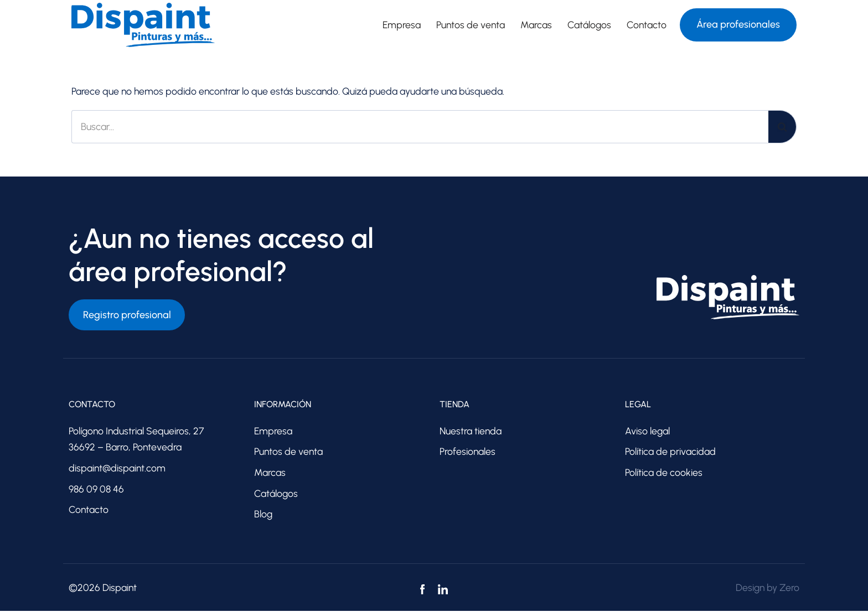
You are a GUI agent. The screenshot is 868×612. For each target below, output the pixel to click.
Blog (263, 515)
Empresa (399, 25)
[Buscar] (420, 127)
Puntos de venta (469, 25)
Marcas (535, 25)
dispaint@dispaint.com (118, 469)
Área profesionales (738, 24)
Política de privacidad (670, 452)
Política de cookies (664, 473)
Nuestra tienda (471, 431)
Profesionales (468, 452)
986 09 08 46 (96, 490)
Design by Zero (767, 589)
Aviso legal (648, 431)
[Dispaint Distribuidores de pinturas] (143, 25)
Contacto (646, 25)
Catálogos (588, 25)
